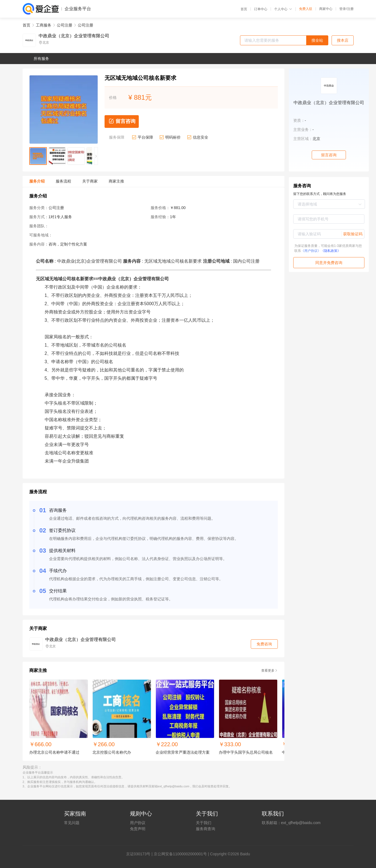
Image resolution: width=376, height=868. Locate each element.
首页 (244, 9)
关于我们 (204, 823)
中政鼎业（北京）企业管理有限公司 (74, 36)
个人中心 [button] (283, 9)
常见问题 (72, 823)
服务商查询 (206, 829)
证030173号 (140, 854)
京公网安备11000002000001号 (180, 854)
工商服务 (44, 25)
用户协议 (138, 823)
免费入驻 (306, 9)
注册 (350, 9)
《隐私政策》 (331, 251)
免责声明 (138, 829)
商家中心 (326, 9)
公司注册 (65, 25)
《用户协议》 (311, 251)
